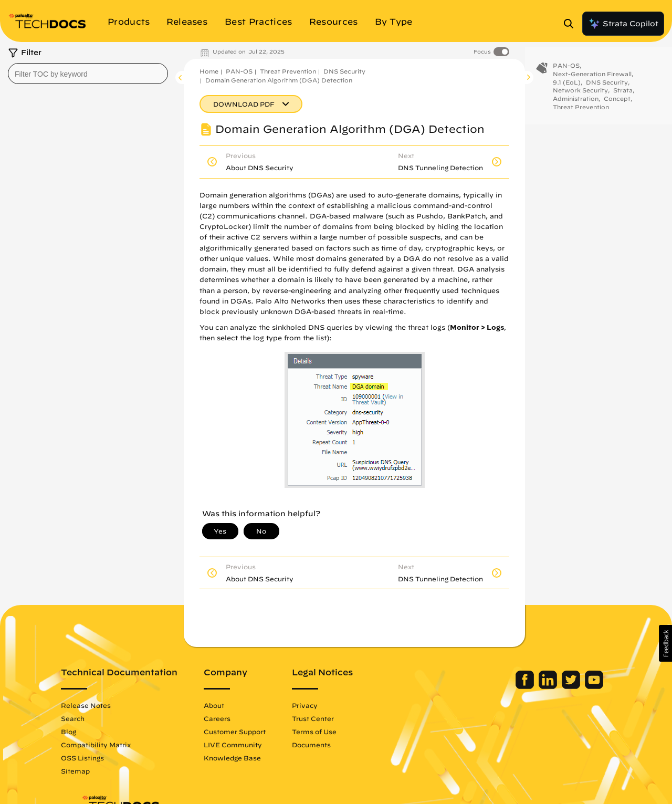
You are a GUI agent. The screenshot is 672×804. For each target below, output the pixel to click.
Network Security (580, 97)
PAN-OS (239, 71)
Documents (332, 745)
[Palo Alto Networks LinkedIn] (528, 686)
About (234, 705)
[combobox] (88, 74)
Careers (238, 718)
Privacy (325, 705)
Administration (576, 105)
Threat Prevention (288, 71)
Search (93, 718)
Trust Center (333, 718)
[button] (665, 643)
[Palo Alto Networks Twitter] (552, 686)
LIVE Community (253, 745)
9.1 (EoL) (567, 88)
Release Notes (106, 705)
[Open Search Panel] (572, 24)
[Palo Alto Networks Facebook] (505, 686)
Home (209, 71)
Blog (89, 732)
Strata (623, 97)
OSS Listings (103, 758)
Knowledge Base (253, 758)
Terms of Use (335, 732)
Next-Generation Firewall (592, 81)
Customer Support (255, 732)
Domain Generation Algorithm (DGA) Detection (279, 80)
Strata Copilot (623, 24)
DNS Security (344, 71)
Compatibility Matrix (116, 745)
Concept (617, 105)
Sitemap (96, 771)
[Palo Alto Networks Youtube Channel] (574, 686)
